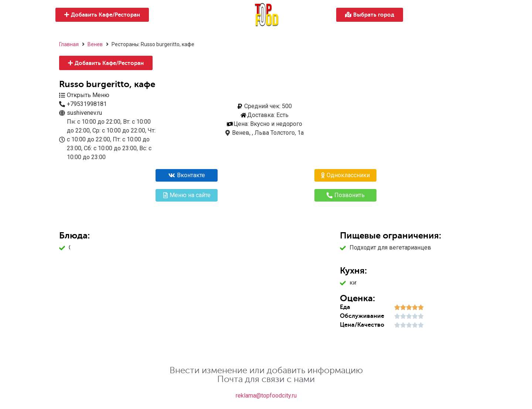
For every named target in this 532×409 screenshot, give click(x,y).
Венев (95, 44)
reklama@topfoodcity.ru (266, 396)
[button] (102, 15)
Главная (69, 44)
